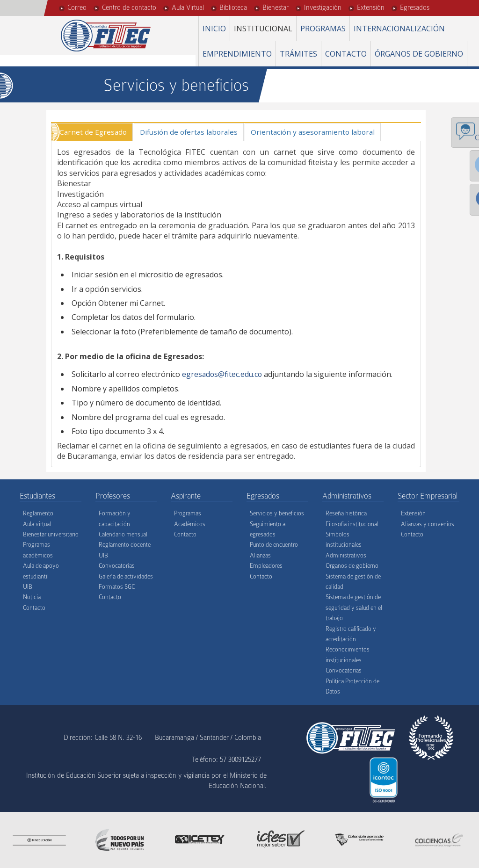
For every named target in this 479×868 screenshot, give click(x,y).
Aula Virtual (188, 7)
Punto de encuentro (274, 545)
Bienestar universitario (51, 535)
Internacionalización (399, 29)
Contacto (346, 54)
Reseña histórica (346, 514)
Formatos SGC (117, 587)
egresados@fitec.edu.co (223, 375)
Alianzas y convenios (428, 524)
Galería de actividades (126, 576)
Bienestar (276, 7)
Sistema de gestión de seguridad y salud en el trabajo (354, 608)
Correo (77, 7)
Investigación (323, 7)
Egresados (415, 7)
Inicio (214, 29)
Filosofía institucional (352, 524)
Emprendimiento (237, 54)
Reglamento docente (125, 545)
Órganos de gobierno (419, 54)
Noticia (32, 597)
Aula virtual (37, 524)
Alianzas (260, 555)
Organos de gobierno (352, 566)
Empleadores (266, 566)
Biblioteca (233, 7)
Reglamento (38, 514)
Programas (323, 29)
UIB (28, 587)
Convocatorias (117, 566)
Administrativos (346, 555)
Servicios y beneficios (277, 514)
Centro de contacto (129, 7)
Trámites (298, 54)
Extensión (371, 7)
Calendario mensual (123, 535)
